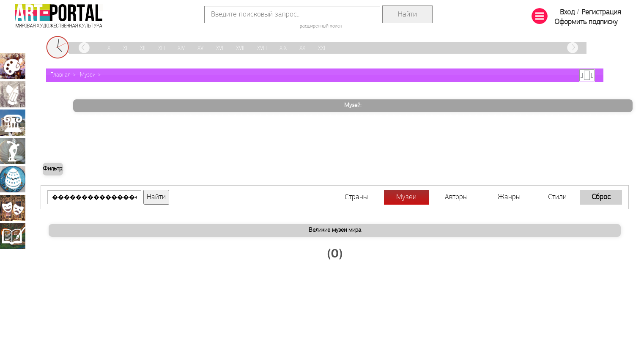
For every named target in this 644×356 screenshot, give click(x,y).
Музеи (88, 75)
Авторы (456, 197)
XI (125, 48)
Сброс (601, 197)
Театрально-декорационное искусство (13, 208)
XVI (220, 48)
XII (143, 48)
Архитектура (13, 123)
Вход (567, 12)
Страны (356, 197)
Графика (13, 94)
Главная (60, 75)
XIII (162, 48)
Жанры (509, 197)
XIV (181, 48)
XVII (240, 48)
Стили (557, 197)
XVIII (262, 48)
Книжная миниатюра (13, 236)
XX (302, 48)
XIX (283, 48)
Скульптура (13, 151)
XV (200, 48)
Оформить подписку (586, 22)
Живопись (13, 66)
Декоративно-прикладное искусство (13, 179)
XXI (322, 48)
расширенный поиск (321, 26)
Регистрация (601, 12)
